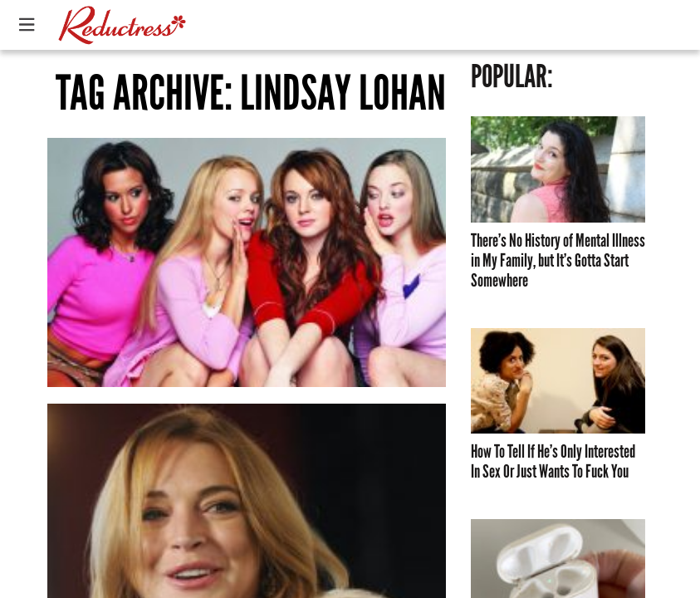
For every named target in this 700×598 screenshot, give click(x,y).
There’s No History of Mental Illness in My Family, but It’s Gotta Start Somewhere (558, 261)
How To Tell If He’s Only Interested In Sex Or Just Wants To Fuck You (553, 462)
